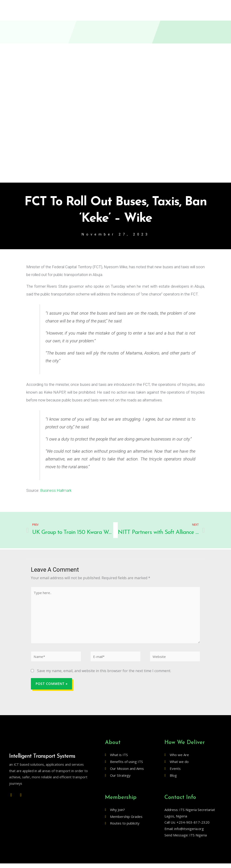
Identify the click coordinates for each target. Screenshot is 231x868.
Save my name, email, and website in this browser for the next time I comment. (104, 676)
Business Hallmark (55, 491)
